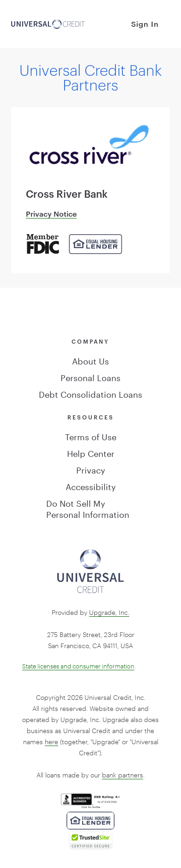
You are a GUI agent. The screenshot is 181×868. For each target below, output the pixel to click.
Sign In (145, 24)
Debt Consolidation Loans (90, 393)
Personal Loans (90, 376)
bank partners (123, 775)
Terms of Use (91, 436)
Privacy (91, 469)
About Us (90, 360)
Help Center (91, 452)
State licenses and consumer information (78, 666)
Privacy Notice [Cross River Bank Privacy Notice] (51, 214)
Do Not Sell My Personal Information (88, 508)
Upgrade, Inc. (109, 612)
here (51, 742)
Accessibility (91, 486)
